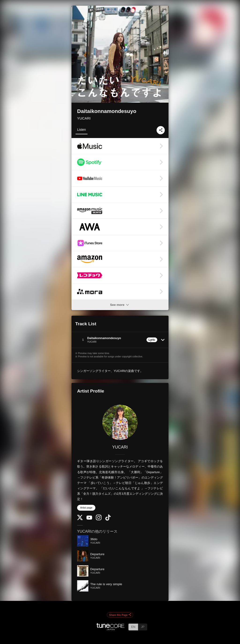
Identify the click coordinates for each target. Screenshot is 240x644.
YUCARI (84, 118)
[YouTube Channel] (89, 519)
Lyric (152, 340)
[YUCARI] (120, 422)
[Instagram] (99, 519)
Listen (81, 130)
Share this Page (120, 615)
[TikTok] (108, 520)
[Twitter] (80, 519)
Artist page (86, 508)
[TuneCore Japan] (111, 629)
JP (143, 627)
